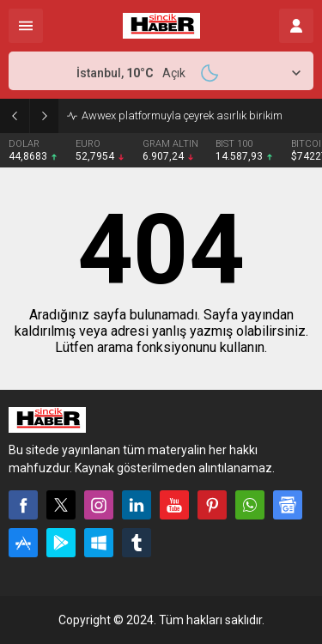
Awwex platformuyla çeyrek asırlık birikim (182, 115)
